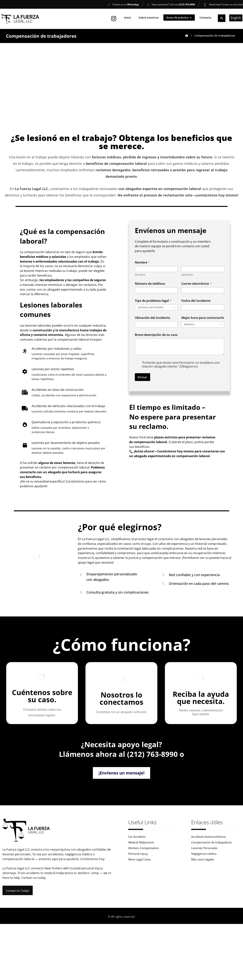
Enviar (142, 384)
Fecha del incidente (196, 308)
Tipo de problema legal (153, 308)
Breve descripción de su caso (156, 342)
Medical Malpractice (141, 883)
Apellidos (187, 282)
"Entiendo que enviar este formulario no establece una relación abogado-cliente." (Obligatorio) (181, 372)
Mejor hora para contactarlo (203, 325)
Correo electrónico (196, 291)
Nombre (140, 282)
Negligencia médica (204, 895)
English (236, 19)
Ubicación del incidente (152, 325)
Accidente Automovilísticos (209, 877)
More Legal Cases (139, 901)
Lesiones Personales (204, 889)
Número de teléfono (150, 291)
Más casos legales (203, 901)
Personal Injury (138, 895)
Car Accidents (137, 877)
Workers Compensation (144, 889)
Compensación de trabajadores (211, 883)
